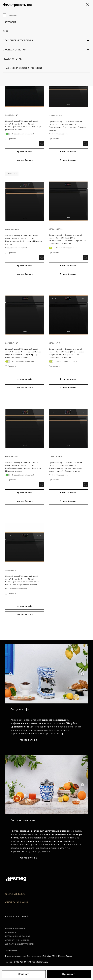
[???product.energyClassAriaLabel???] (8, 134)
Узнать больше (25, 160)
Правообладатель (15, 928)
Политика (11, 932)
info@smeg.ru (42, 962)
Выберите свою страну (16, 916)
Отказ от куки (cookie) (17, 940)
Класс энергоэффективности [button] (22, 68)
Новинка (13, 15)
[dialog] (42, 143)
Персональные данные (18, 936)
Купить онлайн (25, 152)
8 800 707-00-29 (22, 962)
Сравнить (12, 139)
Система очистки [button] (15, 50)
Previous (11, 674)
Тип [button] (5, 31)
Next (82, 674)
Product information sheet (23, 134)
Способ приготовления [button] (18, 40)
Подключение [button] (12, 59)
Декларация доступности (19, 944)
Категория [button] (10, 22)
